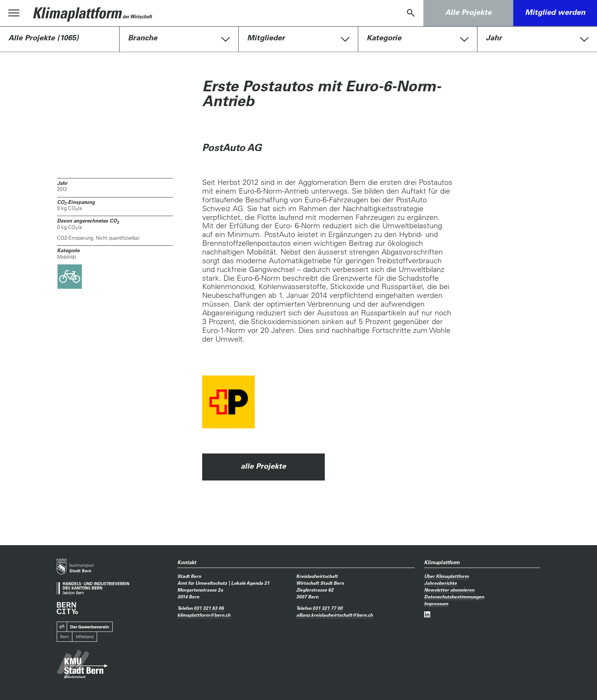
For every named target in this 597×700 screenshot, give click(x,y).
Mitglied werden (555, 12)
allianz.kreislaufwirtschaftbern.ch (334, 615)
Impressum (436, 603)
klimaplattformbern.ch (204, 615)
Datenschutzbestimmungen (454, 597)
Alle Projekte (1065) (44, 38)
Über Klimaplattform (446, 576)
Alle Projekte (468, 12)
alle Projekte (263, 466)
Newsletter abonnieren (449, 590)
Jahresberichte (441, 583)
